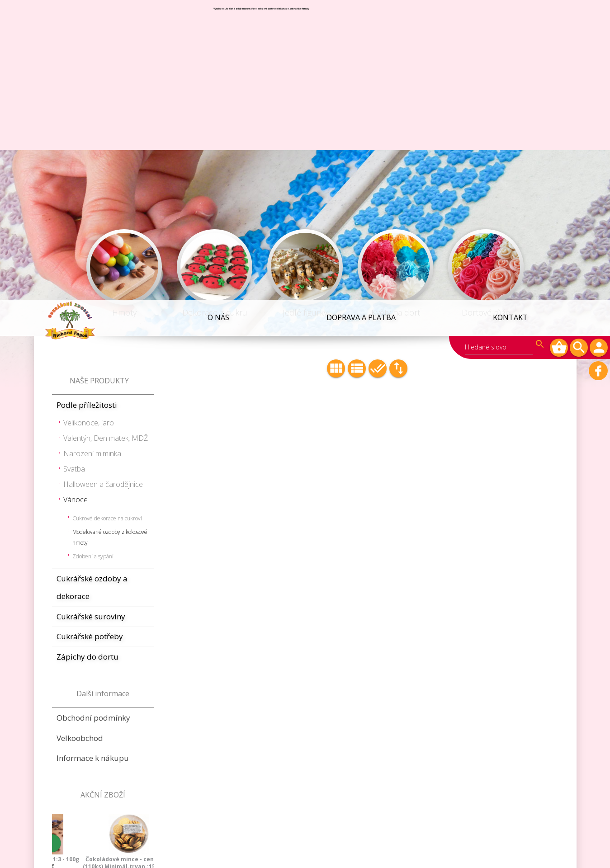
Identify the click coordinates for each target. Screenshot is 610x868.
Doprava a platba (361, 18)
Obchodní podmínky (93, 418)
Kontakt (510, 18)
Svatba (74, 169)
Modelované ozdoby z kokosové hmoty (110, 238)
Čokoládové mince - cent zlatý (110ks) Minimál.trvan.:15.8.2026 (103, 563)
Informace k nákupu (93, 458)
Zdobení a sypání (93, 257)
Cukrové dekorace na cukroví (107, 219)
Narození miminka (92, 154)
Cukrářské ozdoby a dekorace (92, 288)
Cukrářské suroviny (91, 317)
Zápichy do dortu (87, 357)
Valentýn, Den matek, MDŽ (106, 138)
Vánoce (76, 200)
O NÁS (219, 18)
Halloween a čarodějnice (103, 184)
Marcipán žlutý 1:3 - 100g (103, 630)
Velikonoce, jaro (89, 123)
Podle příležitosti (87, 105)
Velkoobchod (80, 438)
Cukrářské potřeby (90, 337)
